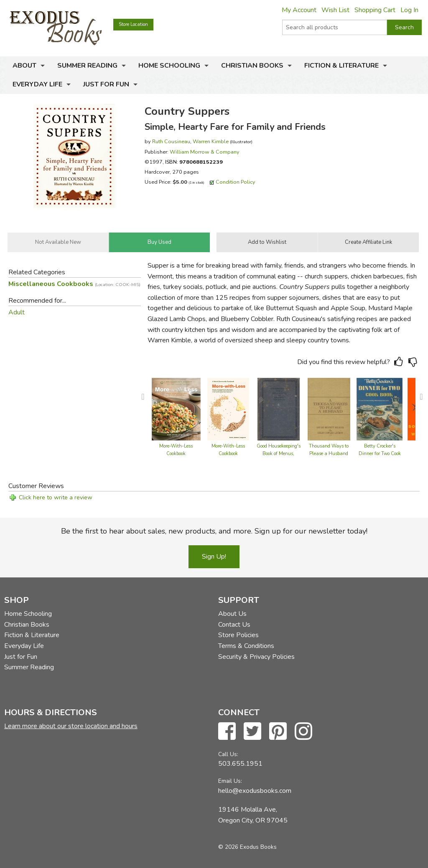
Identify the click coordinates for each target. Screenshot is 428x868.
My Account (299, 10)
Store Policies (238, 635)
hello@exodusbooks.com (255, 791)
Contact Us (234, 625)
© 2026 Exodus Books (247, 847)
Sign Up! (214, 557)
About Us (232, 614)
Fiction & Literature (341, 66)
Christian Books (252, 66)
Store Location (133, 24)
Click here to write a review (56, 497)
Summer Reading (87, 66)
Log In (409, 10)
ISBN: (194, 162)
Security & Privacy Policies (256, 657)
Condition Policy (236, 182)
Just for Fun (106, 84)
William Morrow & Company (205, 152)
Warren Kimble (211, 141)
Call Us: (228, 754)
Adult (17, 312)
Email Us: (230, 781)
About (24, 66)
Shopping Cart (375, 10)
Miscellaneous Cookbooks (74, 284)
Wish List (335, 10)
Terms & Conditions (246, 646)
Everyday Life (37, 84)
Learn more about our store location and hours (71, 726)
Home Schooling (169, 66)
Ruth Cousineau (171, 141)
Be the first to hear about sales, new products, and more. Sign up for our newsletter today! (214, 531)
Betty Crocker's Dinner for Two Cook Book (380, 454)
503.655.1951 (240, 764)
